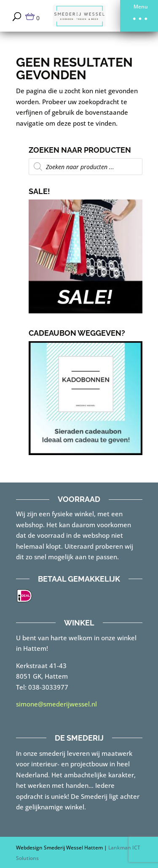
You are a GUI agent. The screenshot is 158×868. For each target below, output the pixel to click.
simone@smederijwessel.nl (56, 704)
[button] (139, 16)
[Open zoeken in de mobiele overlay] (86, 167)
